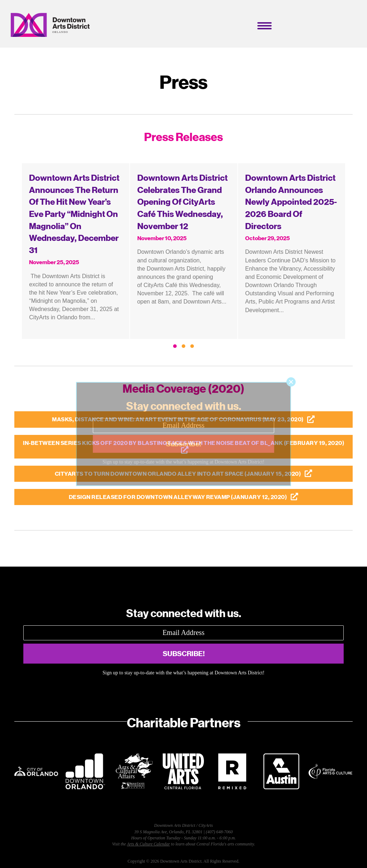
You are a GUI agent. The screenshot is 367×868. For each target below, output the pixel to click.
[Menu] (264, 26)
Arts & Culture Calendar (148, 844)
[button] (175, 346)
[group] (75, 251)
